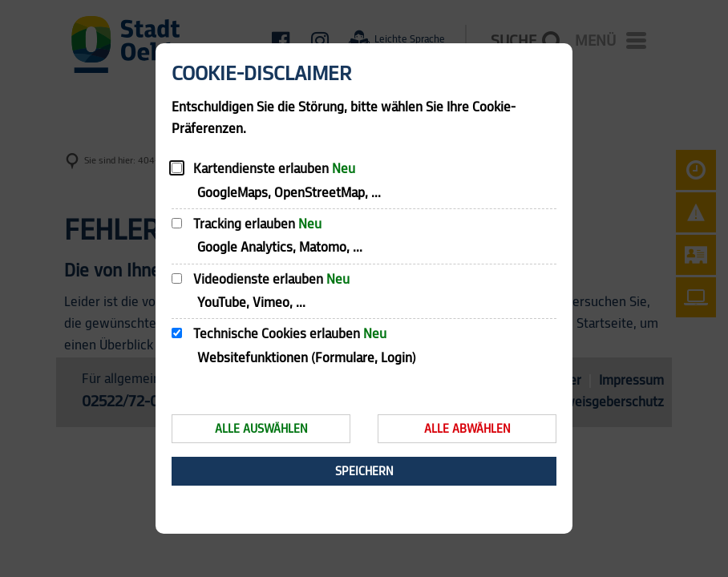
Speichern (364, 472)
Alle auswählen (261, 429)
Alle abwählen (467, 429)
